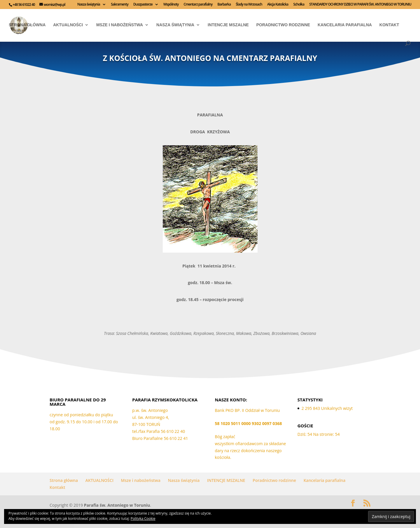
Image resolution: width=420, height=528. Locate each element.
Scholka (299, 5)
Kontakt (389, 25)
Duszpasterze (143, 5)
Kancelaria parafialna (345, 25)
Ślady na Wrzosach (249, 5)
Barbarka (224, 5)
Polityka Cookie (143, 519)
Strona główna (27, 25)
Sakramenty (120, 5)
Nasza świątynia (89, 5)
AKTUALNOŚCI (68, 25)
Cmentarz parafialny (198, 5)
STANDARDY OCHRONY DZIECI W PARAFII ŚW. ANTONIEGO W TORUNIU (360, 5)
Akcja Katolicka (278, 5)
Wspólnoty (171, 5)
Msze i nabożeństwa (120, 25)
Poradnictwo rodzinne (283, 25)
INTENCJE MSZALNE (228, 25)
